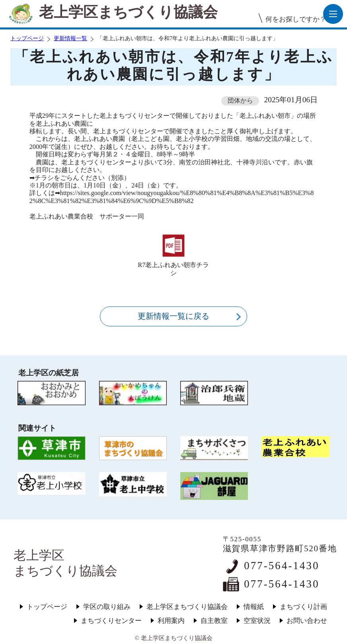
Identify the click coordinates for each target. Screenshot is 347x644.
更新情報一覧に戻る (173, 316)
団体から (240, 100)
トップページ (27, 38)
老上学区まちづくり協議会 (187, 607)
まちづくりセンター (111, 621)
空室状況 (257, 621)
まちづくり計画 (303, 607)
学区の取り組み (107, 607)
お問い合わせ (307, 621)
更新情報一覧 (70, 38)
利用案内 (171, 621)
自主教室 (214, 621)
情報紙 (254, 607)
